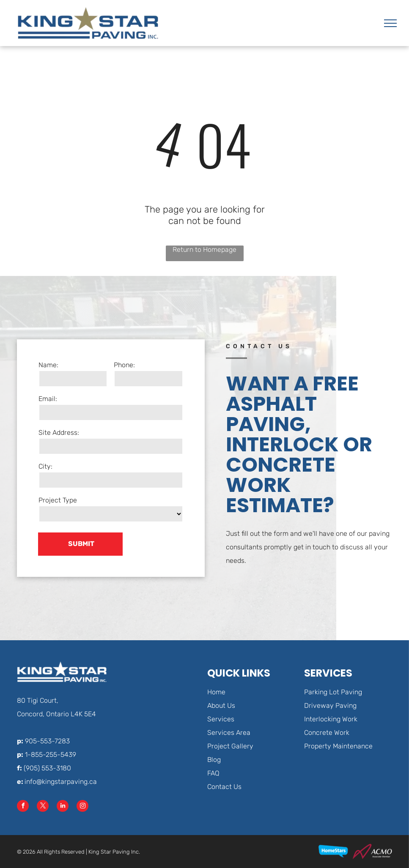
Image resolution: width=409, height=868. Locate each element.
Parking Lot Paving (333, 692)
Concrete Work (327, 733)
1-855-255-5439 (51, 755)
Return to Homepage (204, 250)
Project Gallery (230, 746)
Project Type (58, 500)
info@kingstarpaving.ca (61, 782)
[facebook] (23, 807)
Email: (48, 399)
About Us (221, 706)
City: (45, 466)
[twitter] (43, 807)
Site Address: (59, 433)
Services (221, 719)
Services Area (229, 733)
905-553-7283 (47, 741)
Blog (214, 760)
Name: (48, 365)
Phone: (124, 365)
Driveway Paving (330, 706)
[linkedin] (63, 807)
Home (216, 692)
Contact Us (224, 787)
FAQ (213, 773)
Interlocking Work (331, 719)
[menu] (390, 23)
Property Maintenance (338, 746)
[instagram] (82, 807)
